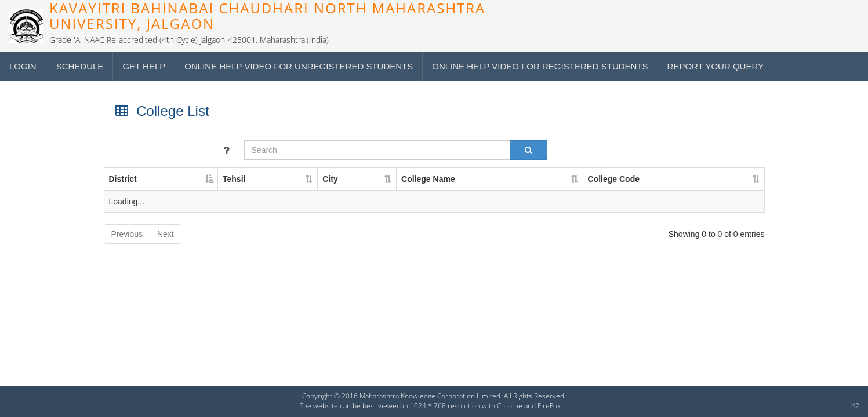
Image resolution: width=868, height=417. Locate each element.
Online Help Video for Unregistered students (299, 66)
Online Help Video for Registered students (540, 66)
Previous (127, 234)
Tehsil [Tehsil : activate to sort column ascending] (234, 179)
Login (23, 66)
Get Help (144, 66)
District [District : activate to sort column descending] (123, 179)
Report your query (716, 66)
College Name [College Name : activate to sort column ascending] (428, 179)
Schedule (80, 66)
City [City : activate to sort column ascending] (330, 179)
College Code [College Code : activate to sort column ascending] (614, 179)
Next (166, 234)
